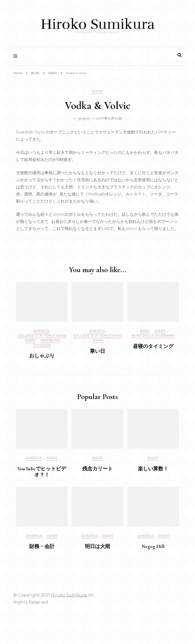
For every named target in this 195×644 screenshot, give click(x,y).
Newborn (50, 340)
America (41, 331)
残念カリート (97, 469)
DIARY (97, 91)
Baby (145, 331)
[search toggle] (180, 55)
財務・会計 (42, 547)
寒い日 (97, 351)
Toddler (42, 345)
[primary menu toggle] (17, 56)
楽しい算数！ (153, 469)
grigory (84, 118)
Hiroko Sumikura (98, 24)
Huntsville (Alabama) (153, 335)
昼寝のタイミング (153, 346)
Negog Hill (153, 547)
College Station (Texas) (42, 335)
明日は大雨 (97, 547)
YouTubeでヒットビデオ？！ (42, 472)
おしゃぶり (42, 356)
